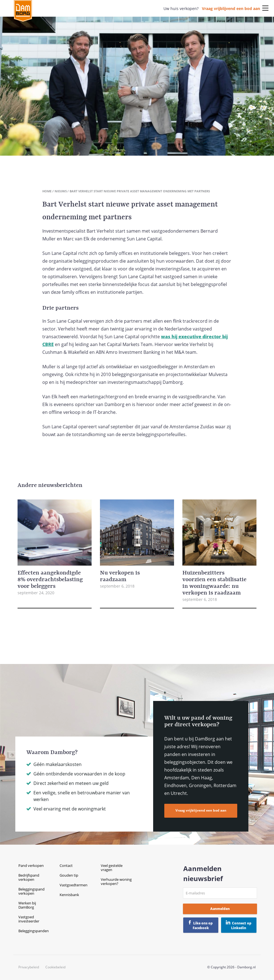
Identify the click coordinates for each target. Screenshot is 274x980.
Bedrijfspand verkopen (29, 877)
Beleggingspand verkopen (31, 891)
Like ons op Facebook (203, 926)
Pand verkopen (31, 865)
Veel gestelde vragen (112, 868)
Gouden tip (69, 875)
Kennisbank (69, 895)
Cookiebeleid (55, 967)
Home (47, 191)
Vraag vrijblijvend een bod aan (231, 8)
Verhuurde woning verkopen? (116, 881)
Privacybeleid (29, 967)
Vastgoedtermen (74, 885)
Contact (66, 865)
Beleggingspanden (34, 931)
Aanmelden (220, 909)
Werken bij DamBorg (27, 905)
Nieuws (61, 191)
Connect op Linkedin (241, 926)
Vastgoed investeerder (29, 919)
